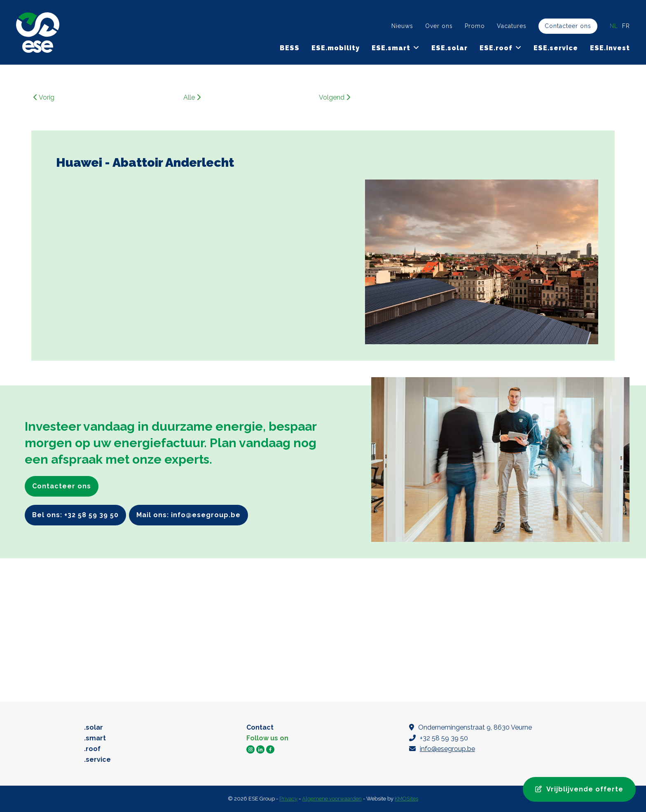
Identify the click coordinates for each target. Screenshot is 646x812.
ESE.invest (610, 48)
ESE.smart (391, 48)
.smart (95, 738)
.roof (92, 749)
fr (626, 26)
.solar (94, 727)
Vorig (44, 97)
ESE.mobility (336, 48)
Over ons (439, 26)
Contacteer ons (568, 26)
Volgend (335, 97)
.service (97, 759)
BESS (290, 48)
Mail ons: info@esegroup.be (188, 515)
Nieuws (402, 26)
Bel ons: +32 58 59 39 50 (75, 515)
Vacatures (512, 26)
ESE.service (556, 48)
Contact (260, 727)
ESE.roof (496, 48)
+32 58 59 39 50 (439, 738)
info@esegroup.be (447, 749)
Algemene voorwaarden (332, 799)
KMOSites (406, 799)
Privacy (288, 799)
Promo (475, 26)
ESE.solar (449, 48)
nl (614, 26)
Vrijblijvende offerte (579, 789)
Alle (192, 97)
